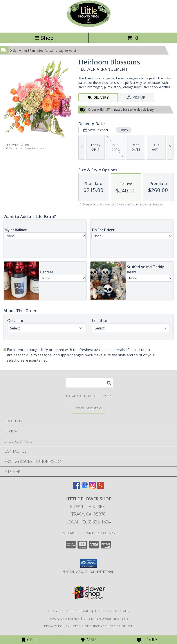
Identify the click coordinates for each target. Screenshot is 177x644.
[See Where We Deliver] (88, 408)
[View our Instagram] (92, 487)
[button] (89, 563)
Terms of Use (121, 626)
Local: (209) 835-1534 (88, 522)
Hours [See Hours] (147, 640)
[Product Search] (89, 383)
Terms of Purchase (90, 626)
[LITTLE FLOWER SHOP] (88, 26)
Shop (44, 38)
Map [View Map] (88, 640)
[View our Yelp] (100, 487)
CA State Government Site (106, 618)
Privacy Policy (57, 626)
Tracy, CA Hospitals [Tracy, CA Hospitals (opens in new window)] (112, 611)
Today (124, 130)
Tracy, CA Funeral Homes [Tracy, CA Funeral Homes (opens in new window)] (69, 611)
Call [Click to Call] (30, 640)
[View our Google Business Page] (85, 487)
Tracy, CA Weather (64, 618)
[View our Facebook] (77, 487)
